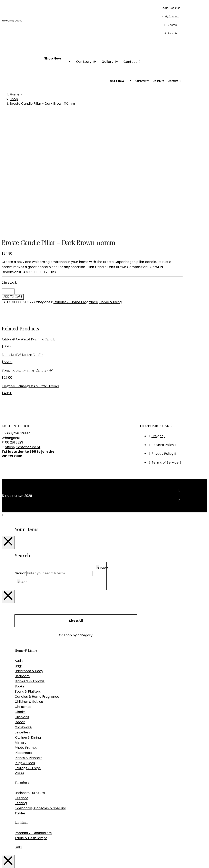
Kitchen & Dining (28, 618)
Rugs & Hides (25, 644)
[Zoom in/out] (3, 860)
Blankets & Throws (30, 562)
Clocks (20, 593)
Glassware (23, 608)
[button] (171, 25)
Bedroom (22, 557)
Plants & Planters (28, 639)
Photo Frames (26, 629)
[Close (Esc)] (16, 860)
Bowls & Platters (28, 572)
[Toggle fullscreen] (7, 860)
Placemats (23, 634)
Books (19, 567)
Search (21, 454)
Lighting (21, 703)
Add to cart (13, 178)
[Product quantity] (8, 172)
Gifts (18, 728)
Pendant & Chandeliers (33, 714)
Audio (19, 542)
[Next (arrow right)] (7, 865)
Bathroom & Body (29, 552)
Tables (20, 694)
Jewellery (22, 613)
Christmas (23, 588)
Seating (21, 684)
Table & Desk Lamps (31, 719)
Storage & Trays (28, 649)
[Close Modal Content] (8, 423)
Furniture (22, 663)
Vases (19, 654)
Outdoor (21, 679)
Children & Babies (29, 583)
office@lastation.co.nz (23, 328)
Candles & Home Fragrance (76, 183)
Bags (19, 547)
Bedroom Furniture (30, 674)
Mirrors (20, 624)
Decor (20, 603)
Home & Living (111, 183)
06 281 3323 (14, 323)
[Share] (11, 860)
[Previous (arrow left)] (3, 865)
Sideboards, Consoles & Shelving (40, 689)
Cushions (22, 598)
